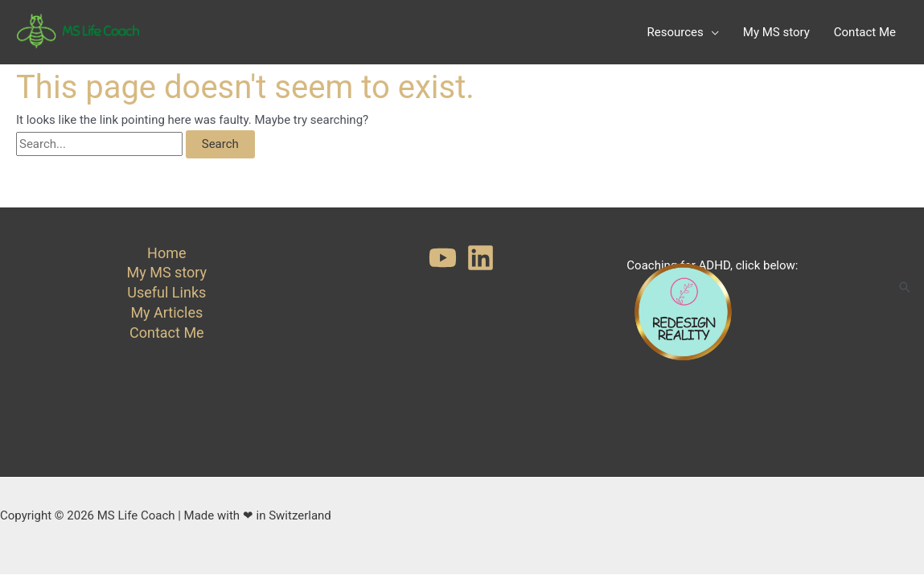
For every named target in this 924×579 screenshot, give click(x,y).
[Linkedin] (480, 258)
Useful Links (166, 292)
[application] (711, 32)
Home (166, 253)
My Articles (166, 312)
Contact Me (167, 333)
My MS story (167, 272)
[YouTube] (443, 258)
